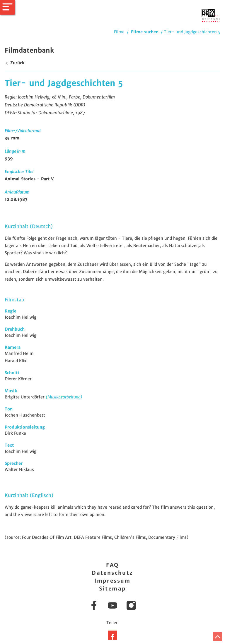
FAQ (112, 565)
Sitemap (113, 589)
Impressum (112, 581)
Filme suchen (145, 32)
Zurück (15, 63)
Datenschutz (112, 573)
